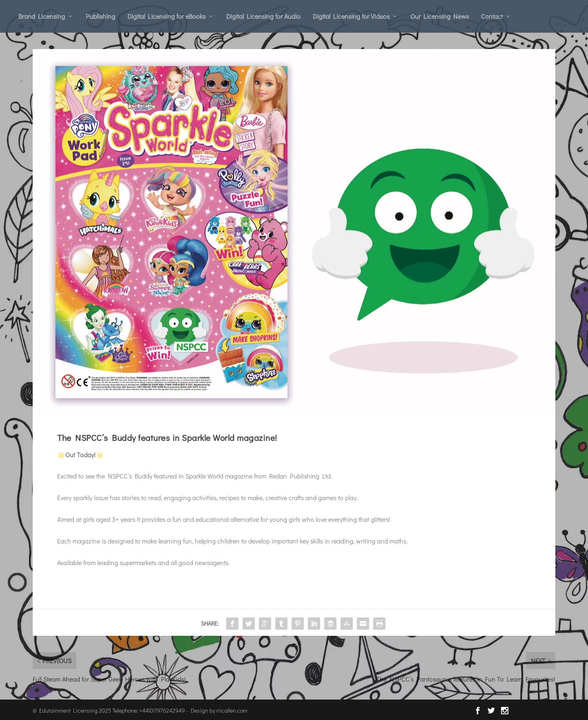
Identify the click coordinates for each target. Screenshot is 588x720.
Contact (492, 16)
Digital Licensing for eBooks (166, 16)
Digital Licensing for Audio (263, 16)
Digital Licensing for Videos (351, 16)
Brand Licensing (42, 16)
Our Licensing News (440, 16)
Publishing (100, 16)
